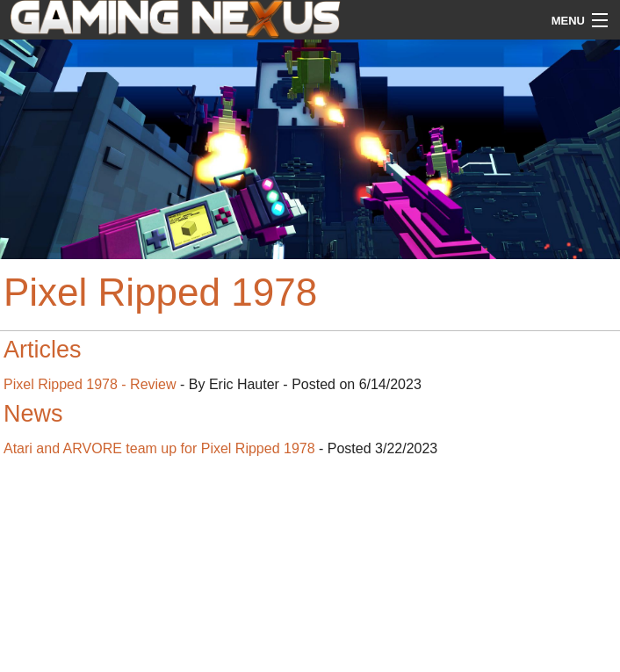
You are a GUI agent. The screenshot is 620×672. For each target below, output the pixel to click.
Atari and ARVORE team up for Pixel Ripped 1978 (159, 448)
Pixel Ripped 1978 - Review (90, 384)
